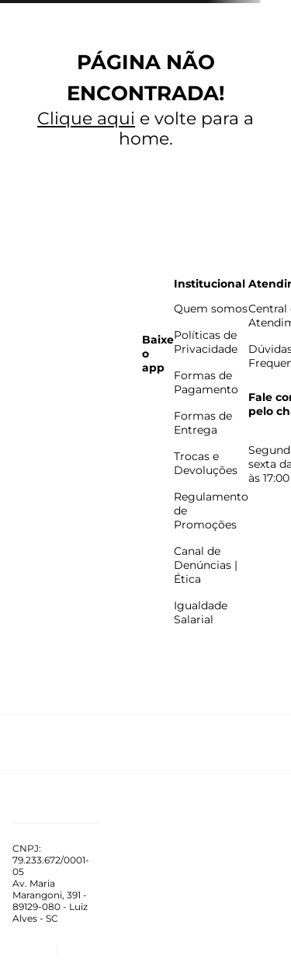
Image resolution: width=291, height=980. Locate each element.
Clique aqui (86, 119)
